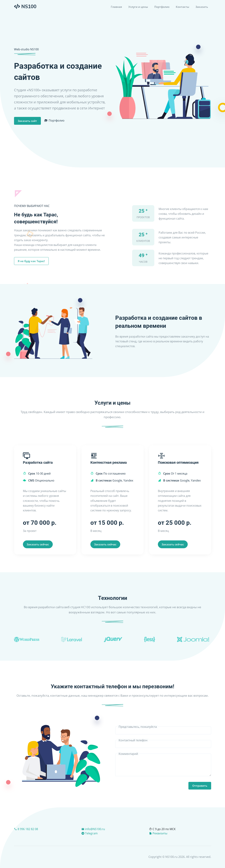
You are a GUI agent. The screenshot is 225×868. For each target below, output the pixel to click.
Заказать (202, 7)
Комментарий (128, 754)
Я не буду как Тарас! (31, 261)
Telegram (90, 833)
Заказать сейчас (38, 544)
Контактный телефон (133, 740)
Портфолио (162, 7)
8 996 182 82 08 (26, 829)
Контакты (182, 7)
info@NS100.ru (93, 829)
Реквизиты (158, 833)
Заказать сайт (27, 121)
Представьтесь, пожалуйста (138, 727)
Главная (116, 7)
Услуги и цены (138, 7)
